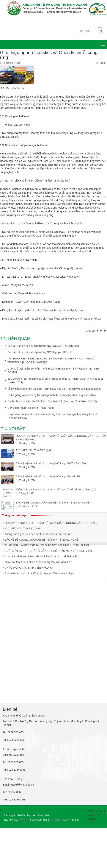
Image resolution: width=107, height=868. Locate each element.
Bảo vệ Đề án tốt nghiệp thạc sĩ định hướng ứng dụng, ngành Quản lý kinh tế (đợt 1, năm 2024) (55, 381)
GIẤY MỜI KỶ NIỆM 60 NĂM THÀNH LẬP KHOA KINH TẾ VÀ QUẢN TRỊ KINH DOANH (53, 370)
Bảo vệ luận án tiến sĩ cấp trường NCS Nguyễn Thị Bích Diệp (43, 346)
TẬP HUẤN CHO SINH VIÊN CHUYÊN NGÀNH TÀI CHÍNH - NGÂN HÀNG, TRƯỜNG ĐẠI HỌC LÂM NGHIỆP (51, 360)
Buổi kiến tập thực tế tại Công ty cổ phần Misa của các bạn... (40, 573)
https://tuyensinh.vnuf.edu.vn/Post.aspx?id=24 (74, 319)
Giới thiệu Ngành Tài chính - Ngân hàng (31, 408)
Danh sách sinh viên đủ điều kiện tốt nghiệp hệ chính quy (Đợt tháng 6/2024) (52, 401)
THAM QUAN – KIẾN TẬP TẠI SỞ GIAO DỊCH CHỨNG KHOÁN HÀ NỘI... (48, 545)
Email (101, 63)
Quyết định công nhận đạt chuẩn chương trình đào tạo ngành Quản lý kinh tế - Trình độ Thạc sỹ (53, 416)
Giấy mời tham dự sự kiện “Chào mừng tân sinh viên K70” (38, 562)
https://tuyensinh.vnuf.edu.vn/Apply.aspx (60, 310)
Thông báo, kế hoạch (15, 515)
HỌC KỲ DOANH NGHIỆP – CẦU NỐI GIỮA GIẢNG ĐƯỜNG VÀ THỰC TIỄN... (51, 523)
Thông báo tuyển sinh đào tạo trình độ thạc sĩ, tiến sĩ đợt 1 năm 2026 (56, 489)
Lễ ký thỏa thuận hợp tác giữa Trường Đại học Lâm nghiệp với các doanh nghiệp (54, 389)
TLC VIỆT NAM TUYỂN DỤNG (34, 450)
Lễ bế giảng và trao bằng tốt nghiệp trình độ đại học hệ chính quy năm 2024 (52, 395)
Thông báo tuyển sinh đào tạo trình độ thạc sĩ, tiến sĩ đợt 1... (40, 534)
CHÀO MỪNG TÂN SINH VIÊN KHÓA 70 (29, 568)
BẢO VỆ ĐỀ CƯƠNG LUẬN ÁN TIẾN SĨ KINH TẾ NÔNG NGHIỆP (54, 503)
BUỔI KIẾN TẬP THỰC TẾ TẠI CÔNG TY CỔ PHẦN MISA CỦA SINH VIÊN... (49, 551)
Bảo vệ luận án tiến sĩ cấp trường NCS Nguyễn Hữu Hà (40, 352)
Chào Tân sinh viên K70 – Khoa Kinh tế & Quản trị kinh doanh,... (42, 556)
